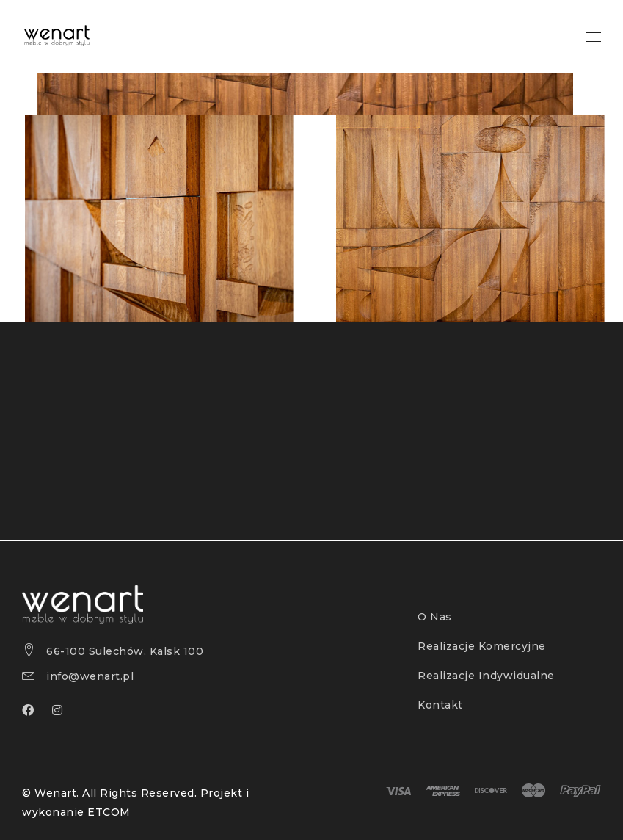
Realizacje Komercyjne (482, 646)
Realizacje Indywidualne (486, 676)
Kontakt (440, 705)
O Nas (435, 617)
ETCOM (109, 812)
